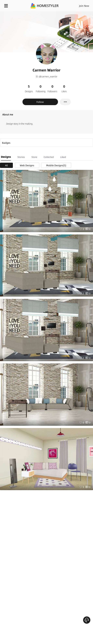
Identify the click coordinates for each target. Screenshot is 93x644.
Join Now (84, 6)
